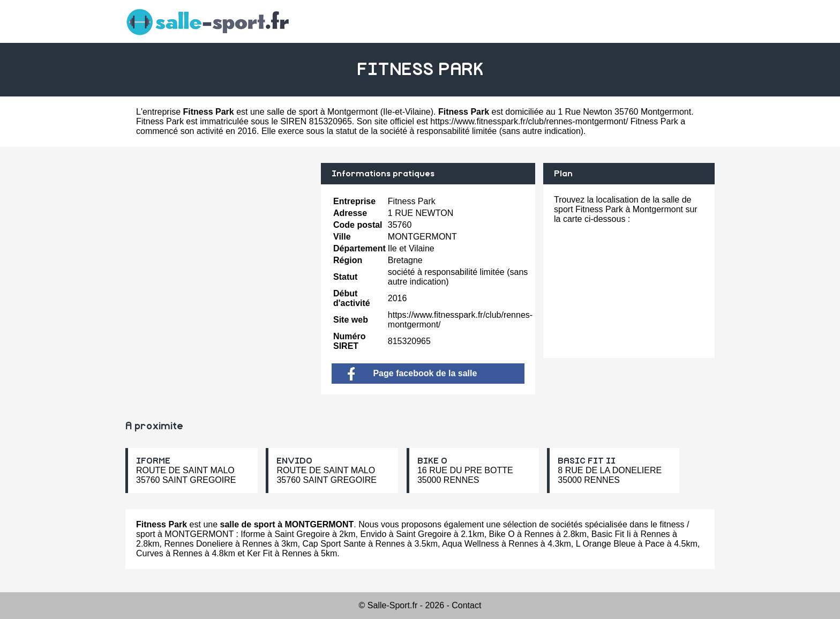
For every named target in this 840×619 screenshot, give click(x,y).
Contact (466, 605)
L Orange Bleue (606, 544)
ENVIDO (294, 461)
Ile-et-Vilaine (407, 112)
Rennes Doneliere (198, 544)
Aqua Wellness (470, 544)
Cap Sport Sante (334, 544)
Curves (150, 553)
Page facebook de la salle (412, 373)
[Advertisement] (219, 238)
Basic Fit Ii (611, 534)
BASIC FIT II (587, 461)
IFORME (153, 461)
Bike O (502, 534)
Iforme (253, 534)
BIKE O (432, 461)
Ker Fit (260, 553)
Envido (373, 534)
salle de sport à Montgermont (322, 112)
